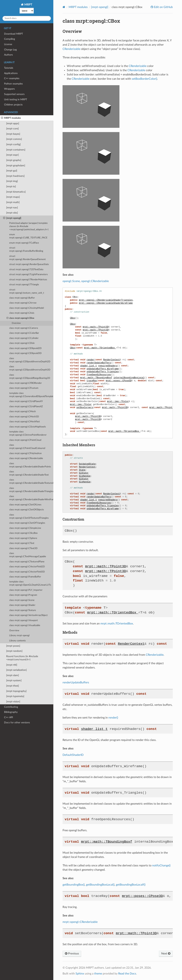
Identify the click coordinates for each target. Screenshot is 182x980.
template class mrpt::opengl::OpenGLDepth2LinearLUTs (30, 583)
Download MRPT (14, 34)
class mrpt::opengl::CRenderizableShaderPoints (30, 465)
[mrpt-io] (11, 186)
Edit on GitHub (163, 7)
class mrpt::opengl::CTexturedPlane (27, 562)
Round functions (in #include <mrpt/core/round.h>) (22, 658)
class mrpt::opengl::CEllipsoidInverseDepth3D (30, 368)
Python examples (13, 84)
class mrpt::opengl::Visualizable (25, 625)
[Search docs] (27, 18)
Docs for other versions (17, 723)
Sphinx (80, 974)
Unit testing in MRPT (16, 99)
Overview (16, 323)
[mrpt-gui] (12, 171)
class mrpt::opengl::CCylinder (24, 338)
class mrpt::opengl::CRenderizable (26, 458)
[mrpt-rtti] (12, 665)
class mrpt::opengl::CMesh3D (24, 417)
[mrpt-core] (12, 129)
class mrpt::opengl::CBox (21, 318)
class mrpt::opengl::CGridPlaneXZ (26, 407)
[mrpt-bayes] (13, 134)
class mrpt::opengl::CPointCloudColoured (27, 447)
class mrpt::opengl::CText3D (23, 548)
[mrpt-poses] (13, 646)
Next (166, 954)
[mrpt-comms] (14, 139)
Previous (72, 954)
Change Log (10, 50)
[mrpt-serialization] (16, 670)
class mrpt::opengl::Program (23, 595)
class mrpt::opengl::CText (22, 543)
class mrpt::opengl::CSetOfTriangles (27, 523)
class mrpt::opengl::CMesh (22, 412)
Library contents (18, 641)
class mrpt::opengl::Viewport (24, 620)
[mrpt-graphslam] (16, 166)
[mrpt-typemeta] (15, 696)
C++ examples (12, 78)
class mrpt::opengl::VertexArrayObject (28, 615)
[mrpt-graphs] (14, 160)
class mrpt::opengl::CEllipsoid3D (25, 353)
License (8, 44)
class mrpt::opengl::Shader (22, 605)
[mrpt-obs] (12, 213)
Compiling (10, 39)
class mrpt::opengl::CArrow (23, 303)
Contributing (11, 707)
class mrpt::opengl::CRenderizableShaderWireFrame (31, 498)
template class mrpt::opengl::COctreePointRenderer (28, 433)
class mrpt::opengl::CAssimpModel (27, 308)
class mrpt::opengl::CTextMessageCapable (28, 555)
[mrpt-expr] (12, 155)
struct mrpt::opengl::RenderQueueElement (27, 258)
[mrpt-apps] (13, 123)
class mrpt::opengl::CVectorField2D (27, 567)
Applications (11, 73)
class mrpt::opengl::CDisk (22, 343)
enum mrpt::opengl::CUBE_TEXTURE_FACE (28, 236)
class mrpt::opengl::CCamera (24, 328)
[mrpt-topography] (16, 691)
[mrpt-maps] (13, 197)
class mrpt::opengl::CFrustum (24, 388)
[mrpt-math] (13, 202)
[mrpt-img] (12, 181)
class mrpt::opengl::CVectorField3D (27, 572)
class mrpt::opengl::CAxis (22, 313)
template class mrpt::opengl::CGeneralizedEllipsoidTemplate (31, 395)
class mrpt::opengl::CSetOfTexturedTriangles (29, 516)
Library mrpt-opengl (19, 636)
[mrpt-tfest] (13, 686)
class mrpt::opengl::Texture (23, 610)
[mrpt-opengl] (12, 218)
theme (98, 974)
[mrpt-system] (14, 680)
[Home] (64, 7)
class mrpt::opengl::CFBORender (26, 383)
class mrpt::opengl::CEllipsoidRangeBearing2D (30, 377)
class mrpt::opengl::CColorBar (24, 333)
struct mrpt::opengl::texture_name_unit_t (27, 291)
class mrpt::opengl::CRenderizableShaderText (29, 473)
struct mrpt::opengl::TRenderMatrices (28, 280)
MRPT (28, 5)
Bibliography (11, 712)
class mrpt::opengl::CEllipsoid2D (25, 348)
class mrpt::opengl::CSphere (23, 538)
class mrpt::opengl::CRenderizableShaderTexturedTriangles (31, 481)
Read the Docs (127, 974)
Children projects (13, 105)
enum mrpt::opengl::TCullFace (24, 243)
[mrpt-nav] (12, 208)
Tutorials (9, 68)
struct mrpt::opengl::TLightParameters (29, 275)
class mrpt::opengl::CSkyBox (23, 533)
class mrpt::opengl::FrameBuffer (25, 577)
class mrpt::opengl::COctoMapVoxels (28, 427)
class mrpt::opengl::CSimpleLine (25, 528)
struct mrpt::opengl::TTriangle (24, 285)
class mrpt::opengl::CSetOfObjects (27, 510)
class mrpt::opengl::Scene (22, 600)
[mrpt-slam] (13, 675)
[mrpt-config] (13, 144)
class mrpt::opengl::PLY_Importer (26, 590)
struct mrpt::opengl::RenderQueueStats (29, 264)
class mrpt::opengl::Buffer (22, 298)
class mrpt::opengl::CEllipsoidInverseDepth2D (30, 360)
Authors (8, 55)
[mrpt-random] (14, 651)
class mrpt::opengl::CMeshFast (25, 422)
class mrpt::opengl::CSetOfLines (25, 505)
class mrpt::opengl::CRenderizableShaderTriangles (31, 490)
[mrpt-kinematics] (16, 192)
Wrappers (9, 89)
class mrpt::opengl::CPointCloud (25, 440)
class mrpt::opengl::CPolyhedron (25, 453)
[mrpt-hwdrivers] (15, 176)
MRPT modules (11, 118)
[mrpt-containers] (16, 150)
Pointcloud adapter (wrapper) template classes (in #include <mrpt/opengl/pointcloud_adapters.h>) (29, 226)
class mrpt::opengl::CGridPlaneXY (26, 401)
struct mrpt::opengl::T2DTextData (26, 270)
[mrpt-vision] (13, 702)
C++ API (9, 717)
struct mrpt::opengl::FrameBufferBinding (26, 249)
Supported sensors (14, 94)
